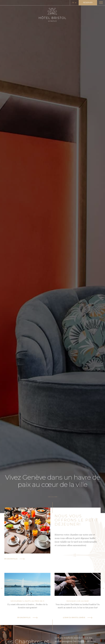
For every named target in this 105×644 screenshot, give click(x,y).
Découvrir (53, 497)
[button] (2, 510)
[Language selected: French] (74, 3)
